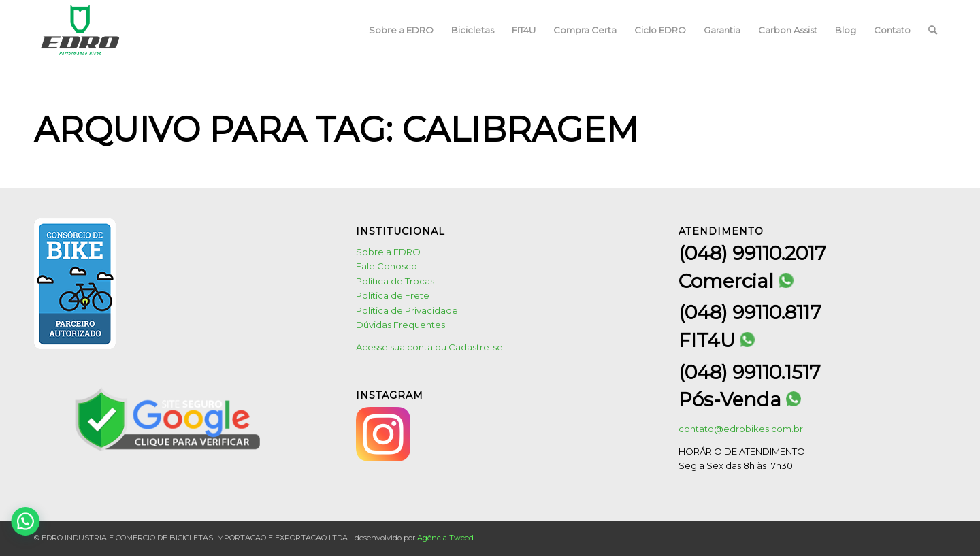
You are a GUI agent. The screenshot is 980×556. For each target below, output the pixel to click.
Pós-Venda (740, 400)
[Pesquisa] (933, 30)
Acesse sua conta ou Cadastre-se (429, 347)
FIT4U (717, 341)
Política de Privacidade (407, 310)
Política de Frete (393, 295)
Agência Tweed (445, 538)
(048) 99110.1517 (750, 372)
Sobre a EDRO (388, 252)
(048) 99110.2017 (752, 253)
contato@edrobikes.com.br (741, 429)
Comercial (736, 281)
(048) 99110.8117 (750, 312)
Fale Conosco (387, 266)
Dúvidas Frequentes (401, 325)
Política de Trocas (395, 281)
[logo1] (80, 30)
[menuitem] (401, 30)
